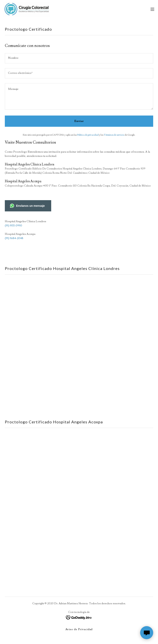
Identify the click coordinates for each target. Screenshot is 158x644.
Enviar (79, 121)
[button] (152, 9)
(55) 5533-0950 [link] (13, 226)
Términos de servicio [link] (114, 135)
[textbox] (79, 58)
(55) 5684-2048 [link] (14, 238)
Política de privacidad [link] (88, 135)
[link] (27, 9)
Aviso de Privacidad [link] (79, 629)
